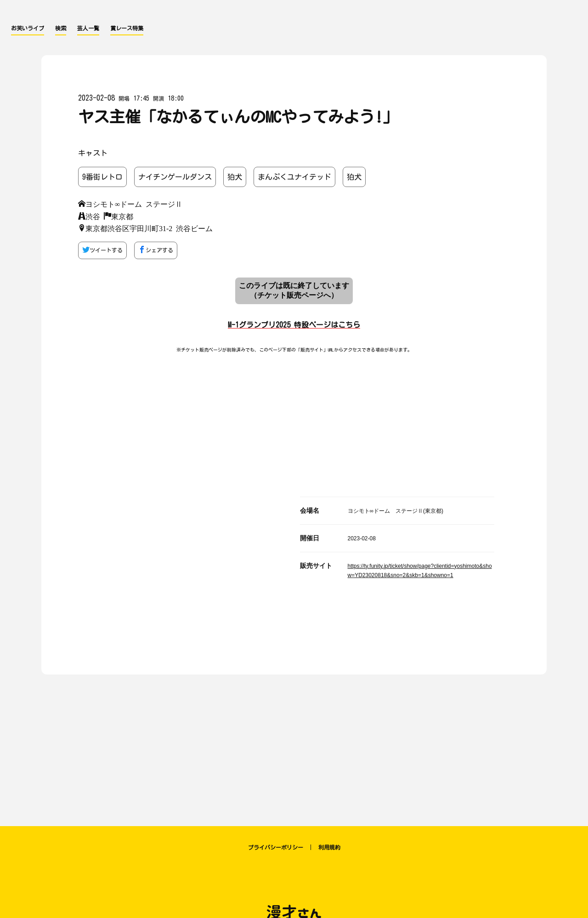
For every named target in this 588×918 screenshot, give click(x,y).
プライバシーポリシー (276, 847)
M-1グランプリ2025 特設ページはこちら (294, 325)
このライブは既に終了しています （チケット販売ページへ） (294, 290)
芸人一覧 (88, 28)
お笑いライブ (28, 28)
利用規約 (329, 847)
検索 (61, 28)
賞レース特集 (127, 28)
